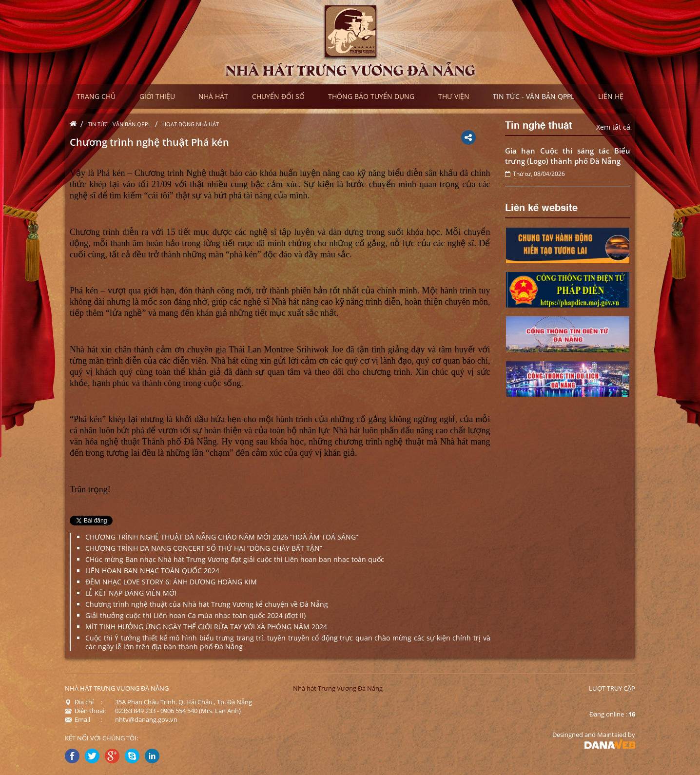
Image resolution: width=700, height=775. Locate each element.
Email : (83, 719)
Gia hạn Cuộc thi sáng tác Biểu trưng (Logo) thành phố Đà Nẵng (568, 156)
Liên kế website (541, 207)
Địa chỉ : (84, 702)
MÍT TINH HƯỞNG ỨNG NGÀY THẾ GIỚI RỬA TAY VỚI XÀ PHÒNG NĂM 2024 (206, 627)
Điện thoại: (85, 711)
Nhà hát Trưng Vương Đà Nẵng (338, 688)
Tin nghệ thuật (539, 124)
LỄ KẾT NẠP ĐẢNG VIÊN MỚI (131, 593)
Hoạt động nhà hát (191, 124)
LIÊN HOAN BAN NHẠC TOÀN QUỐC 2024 (152, 571)
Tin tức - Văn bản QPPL (119, 124)
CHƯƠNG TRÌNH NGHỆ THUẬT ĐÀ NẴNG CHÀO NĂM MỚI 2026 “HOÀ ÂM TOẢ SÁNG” (222, 537)
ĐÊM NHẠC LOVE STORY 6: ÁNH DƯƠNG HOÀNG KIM (171, 582)
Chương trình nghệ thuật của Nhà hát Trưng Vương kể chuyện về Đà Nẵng (207, 604)
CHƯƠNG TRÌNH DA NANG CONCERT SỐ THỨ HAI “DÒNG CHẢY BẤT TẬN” (204, 548)
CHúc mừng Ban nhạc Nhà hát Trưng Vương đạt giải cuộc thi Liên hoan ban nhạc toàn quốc (235, 559)
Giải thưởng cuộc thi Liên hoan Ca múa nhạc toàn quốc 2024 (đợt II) (195, 615)
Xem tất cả (613, 127)
